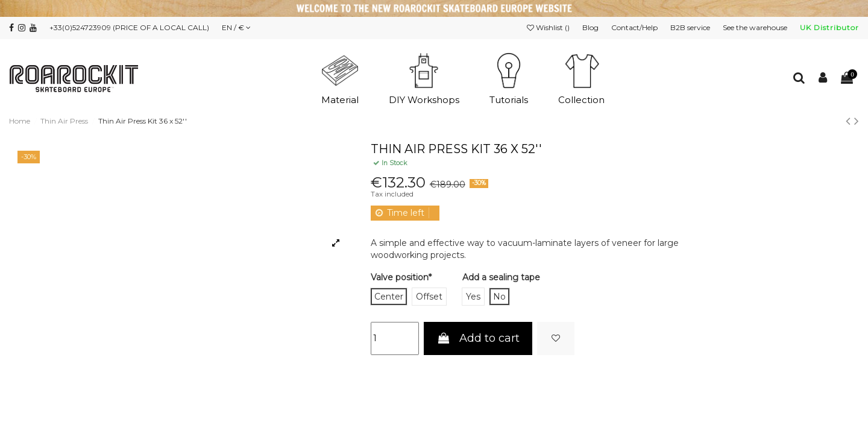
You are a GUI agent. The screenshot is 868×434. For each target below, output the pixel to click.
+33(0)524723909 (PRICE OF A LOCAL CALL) (129, 27)
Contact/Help (635, 27)
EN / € (236, 27)
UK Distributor (829, 27)
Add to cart (478, 338)
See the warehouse (756, 27)
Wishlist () (549, 27)
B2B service (691, 27)
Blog (591, 27)
